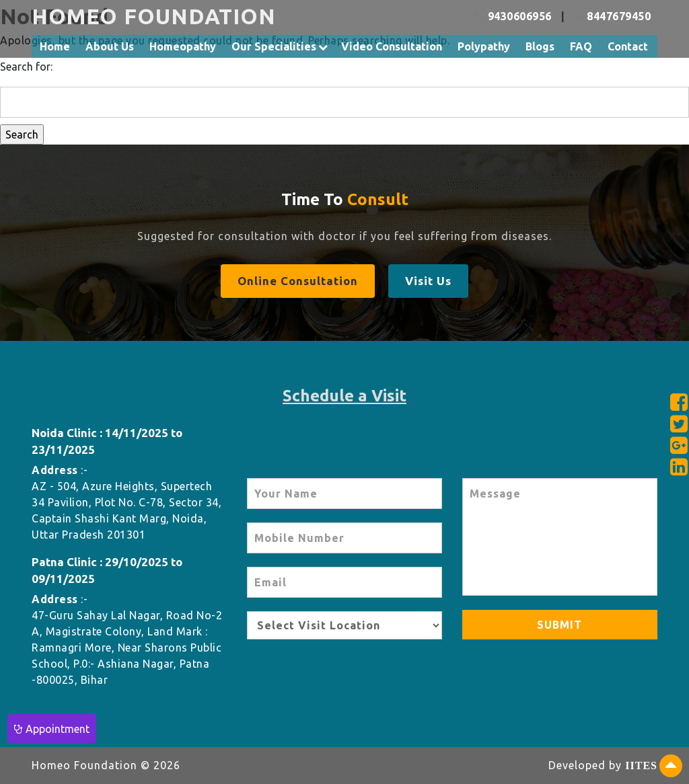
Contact (628, 46)
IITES (641, 766)
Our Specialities (274, 46)
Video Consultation (392, 46)
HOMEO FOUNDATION (154, 16)
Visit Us (428, 281)
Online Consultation (298, 281)
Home (55, 46)
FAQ (581, 46)
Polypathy (484, 46)
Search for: (26, 67)
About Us (110, 46)
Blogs (540, 46)
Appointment (52, 729)
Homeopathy (183, 46)
